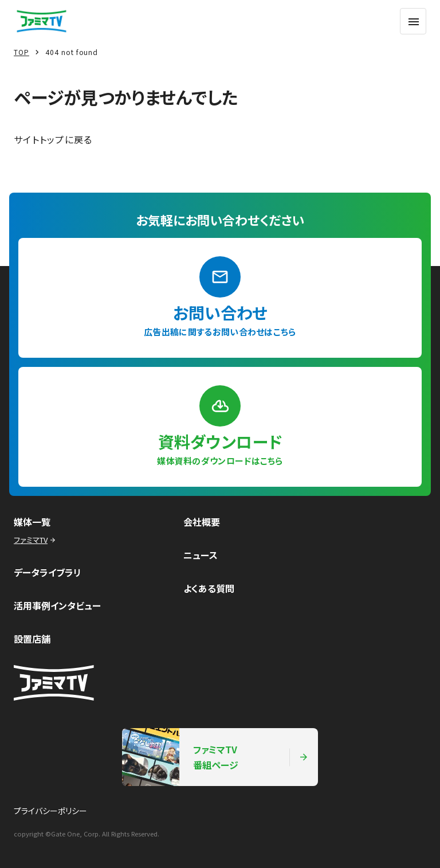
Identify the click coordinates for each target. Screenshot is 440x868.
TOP (21, 52)
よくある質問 (209, 588)
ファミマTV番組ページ (215, 757)
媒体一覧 (32, 522)
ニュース (201, 555)
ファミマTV (36, 540)
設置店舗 (32, 639)
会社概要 (202, 522)
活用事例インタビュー (57, 605)
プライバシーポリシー (50, 811)
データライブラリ (48, 572)
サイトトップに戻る (53, 139)
